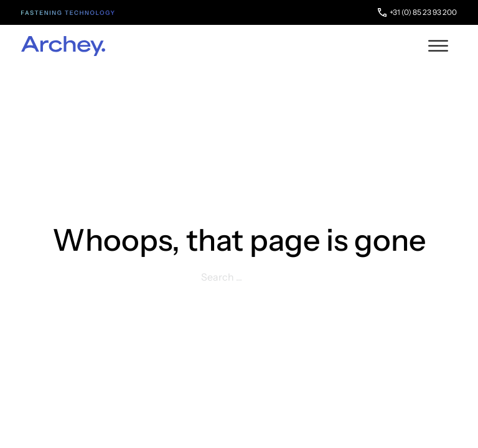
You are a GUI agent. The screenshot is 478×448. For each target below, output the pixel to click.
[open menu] (438, 46)
